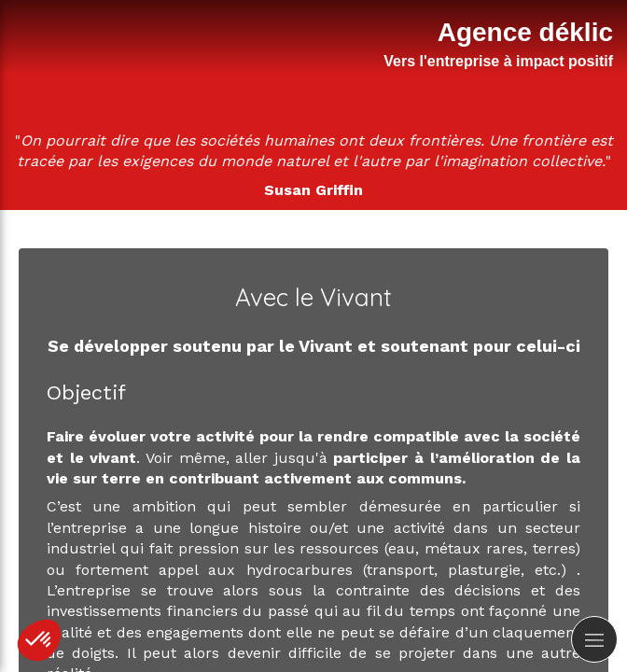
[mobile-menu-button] (594, 639)
